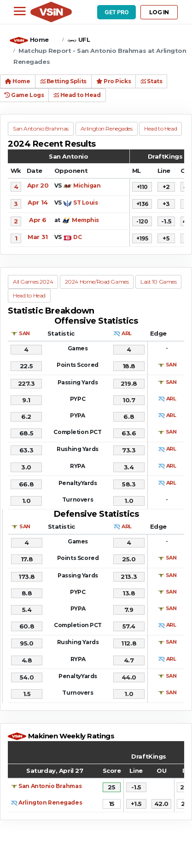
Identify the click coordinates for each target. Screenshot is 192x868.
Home (39, 40)
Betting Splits (63, 81)
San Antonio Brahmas (50, 786)
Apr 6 (38, 220)
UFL (84, 40)
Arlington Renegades (50, 802)
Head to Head (77, 95)
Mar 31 (38, 237)
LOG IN (159, 12)
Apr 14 (38, 202)
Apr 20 (38, 185)
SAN (24, 333)
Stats (151, 81)
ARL (127, 333)
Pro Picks (113, 81)
